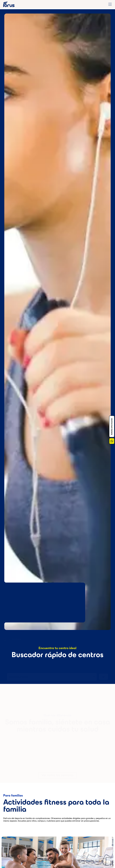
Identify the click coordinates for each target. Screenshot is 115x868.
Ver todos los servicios (57, 774)
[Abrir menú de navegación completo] (110, 4)
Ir (104, 675)
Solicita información (112, 426)
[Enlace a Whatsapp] (112, 441)
